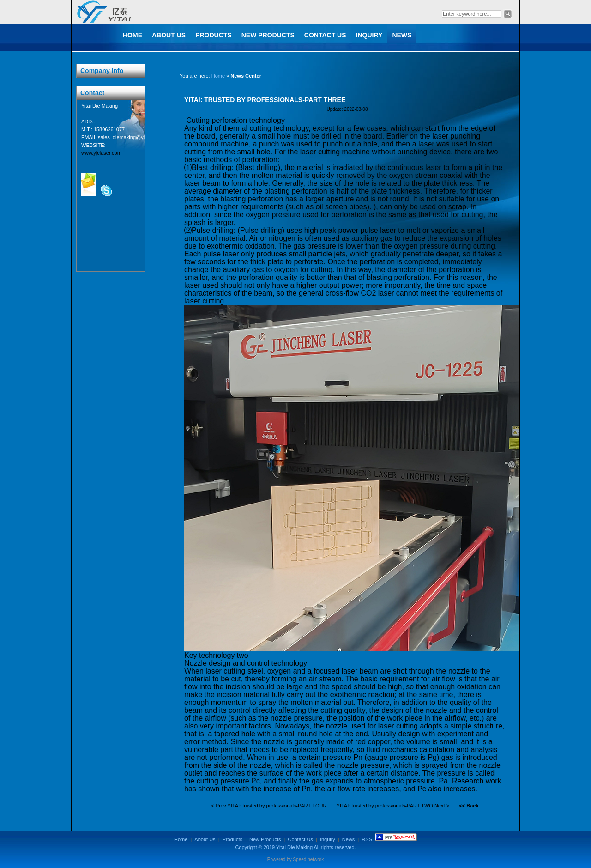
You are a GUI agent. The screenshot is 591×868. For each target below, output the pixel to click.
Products (214, 35)
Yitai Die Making (294, 847)
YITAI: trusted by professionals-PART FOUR (277, 806)
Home (133, 35)
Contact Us (325, 35)
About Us (169, 35)
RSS (367, 839)
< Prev (218, 806)
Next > (442, 806)
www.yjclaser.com (101, 153)
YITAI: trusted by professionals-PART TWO (385, 806)
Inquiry (369, 35)
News (402, 35)
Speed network (308, 859)
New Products (268, 35)
